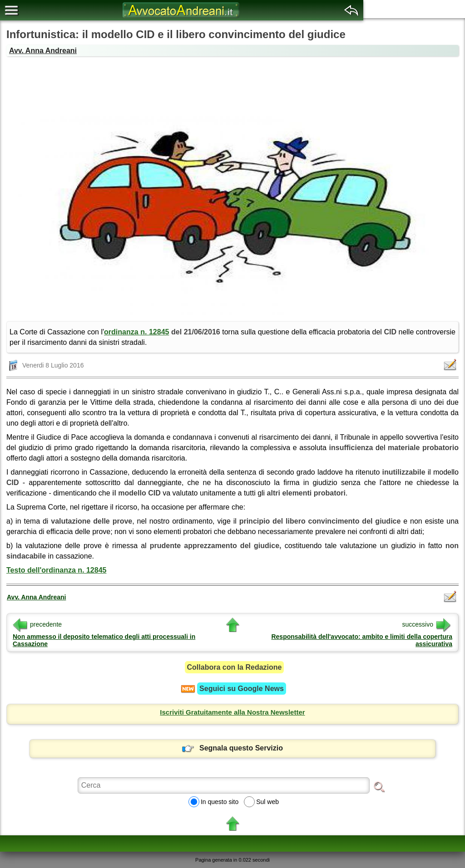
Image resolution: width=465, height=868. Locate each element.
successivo (426, 624)
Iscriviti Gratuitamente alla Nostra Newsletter (232, 712)
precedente (37, 624)
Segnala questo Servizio (232, 748)
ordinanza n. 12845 (136, 332)
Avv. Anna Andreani (43, 51)
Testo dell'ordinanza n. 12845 (56, 570)
